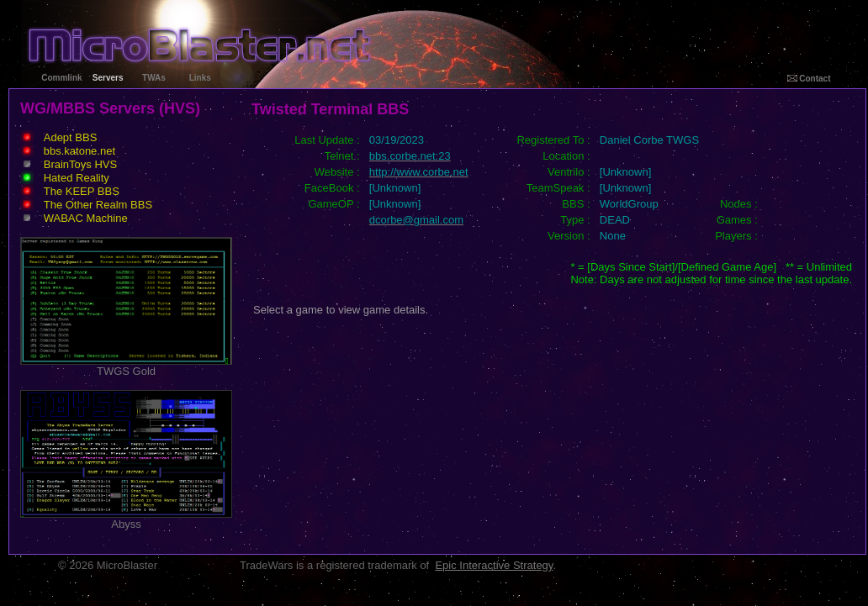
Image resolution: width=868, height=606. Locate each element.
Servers (108, 78)
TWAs (154, 78)
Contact (809, 79)
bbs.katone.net (79, 151)
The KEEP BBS (82, 191)
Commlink (61, 78)
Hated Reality (77, 178)
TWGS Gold (126, 366)
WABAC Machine (86, 218)
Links (200, 78)
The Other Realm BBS (98, 205)
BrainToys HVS (80, 164)
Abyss (126, 519)
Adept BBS (71, 137)
